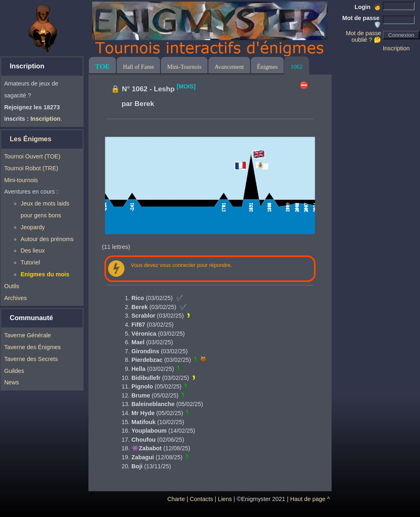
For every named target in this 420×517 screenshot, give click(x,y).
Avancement (229, 67)
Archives (15, 298)
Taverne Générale (27, 335)
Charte (176, 499)
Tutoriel (30, 262)
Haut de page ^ (310, 499)
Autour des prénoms (47, 239)
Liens (225, 499)
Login (368, 7)
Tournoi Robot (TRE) (31, 168)
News (11, 382)
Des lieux (33, 251)
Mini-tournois (21, 180)
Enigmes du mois (45, 274)
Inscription (396, 48)
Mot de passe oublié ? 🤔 (364, 36)
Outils (12, 286)
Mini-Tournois (184, 67)
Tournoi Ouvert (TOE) (32, 156)
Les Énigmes (31, 139)
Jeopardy (33, 227)
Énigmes (267, 67)
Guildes (14, 371)
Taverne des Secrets (31, 359)
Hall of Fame (138, 67)
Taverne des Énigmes (32, 347)
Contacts (202, 499)
